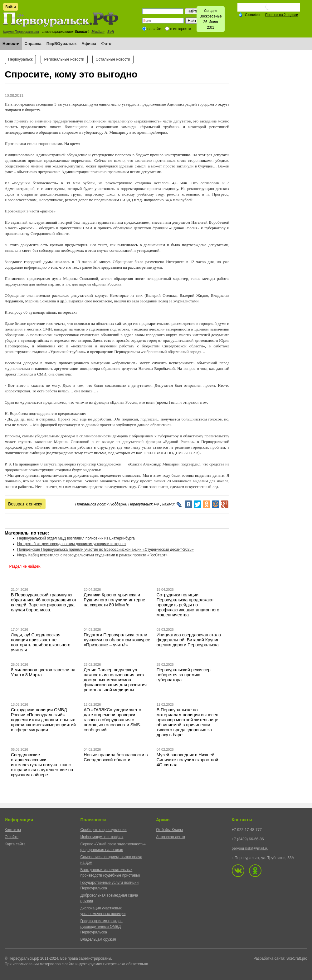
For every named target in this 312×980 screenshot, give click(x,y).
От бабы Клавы (169, 830)
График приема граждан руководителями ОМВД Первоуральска (102, 927)
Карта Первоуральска (21, 32)
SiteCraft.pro (297, 958)
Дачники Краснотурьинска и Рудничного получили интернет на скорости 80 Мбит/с (115, 600)
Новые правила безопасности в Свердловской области (116, 757)
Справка (33, 44)
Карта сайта (15, 844)
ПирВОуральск (62, 44)
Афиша (89, 44)
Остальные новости (113, 59)
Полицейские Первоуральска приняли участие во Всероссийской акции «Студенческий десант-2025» (105, 550)
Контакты (13, 830)
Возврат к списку (25, 504)
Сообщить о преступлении (104, 830)
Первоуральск (20, 59)
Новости (11, 44)
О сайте (12, 837)
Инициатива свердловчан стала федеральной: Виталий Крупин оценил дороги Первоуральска (189, 640)
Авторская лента (171, 837)
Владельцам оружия (98, 939)
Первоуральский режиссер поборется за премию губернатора (184, 675)
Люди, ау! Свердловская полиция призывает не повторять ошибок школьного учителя (41, 642)
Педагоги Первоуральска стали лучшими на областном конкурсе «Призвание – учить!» (117, 640)
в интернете (180, 29)
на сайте (155, 29)
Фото (106, 44)
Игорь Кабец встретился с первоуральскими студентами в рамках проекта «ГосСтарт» (92, 555)
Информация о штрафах (102, 837)
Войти (11, 7)
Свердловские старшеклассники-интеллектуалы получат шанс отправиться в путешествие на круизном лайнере (42, 765)
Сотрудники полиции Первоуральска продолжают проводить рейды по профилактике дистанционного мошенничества (188, 605)
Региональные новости (64, 59)
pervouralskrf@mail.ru (250, 848)
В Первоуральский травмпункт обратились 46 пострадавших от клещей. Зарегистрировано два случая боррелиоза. (44, 602)
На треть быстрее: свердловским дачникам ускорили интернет (72, 544)
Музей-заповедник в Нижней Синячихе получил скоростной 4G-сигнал (188, 760)
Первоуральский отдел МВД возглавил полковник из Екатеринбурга (76, 538)
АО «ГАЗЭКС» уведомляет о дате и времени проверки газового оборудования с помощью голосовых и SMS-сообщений (112, 720)
